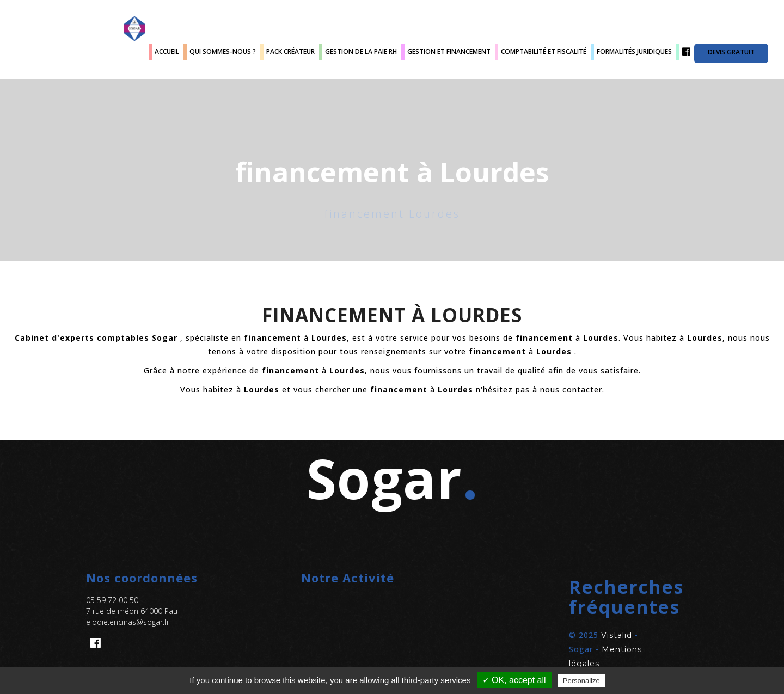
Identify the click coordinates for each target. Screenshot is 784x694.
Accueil (167, 51)
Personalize (581, 681)
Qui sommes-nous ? (223, 51)
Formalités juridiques (634, 51)
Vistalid (617, 635)
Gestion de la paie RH (361, 51)
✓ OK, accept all (514, 680)
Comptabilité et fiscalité (544, 51)
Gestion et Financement (449, 51)
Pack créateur (290, 51)
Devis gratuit (731, 52)
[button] (607, 597)
